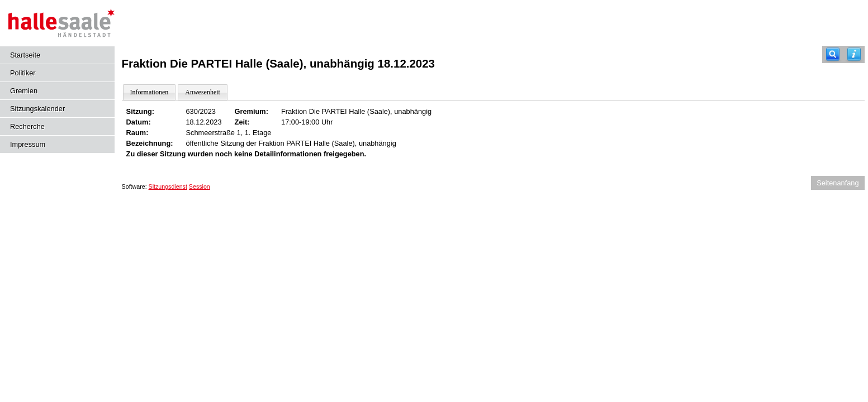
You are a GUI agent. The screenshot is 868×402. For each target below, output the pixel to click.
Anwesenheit (203, 92)
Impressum (28, 144)
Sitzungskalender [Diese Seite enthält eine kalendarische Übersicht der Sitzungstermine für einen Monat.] (37, 109)
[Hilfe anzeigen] (854, 54)
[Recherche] (833, 54)
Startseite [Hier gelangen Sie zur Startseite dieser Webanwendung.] (25, 55)
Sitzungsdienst (168, 186)
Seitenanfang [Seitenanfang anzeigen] (838, 183)
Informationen (150, 92)
